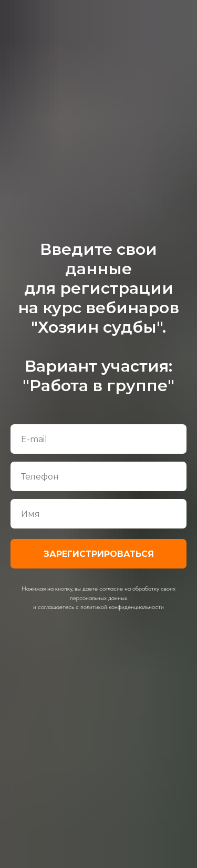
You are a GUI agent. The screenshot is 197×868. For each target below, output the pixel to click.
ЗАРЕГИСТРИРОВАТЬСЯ (99, 554)
